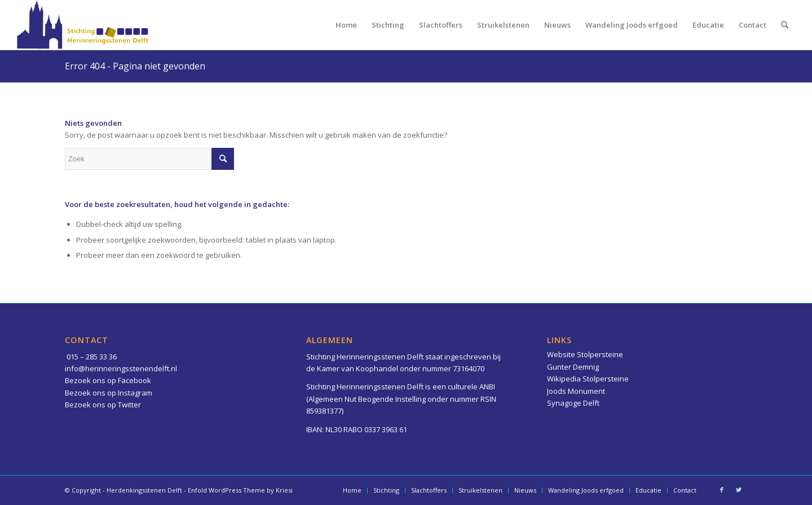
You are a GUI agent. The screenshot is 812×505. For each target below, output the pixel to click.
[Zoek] (785, 25)
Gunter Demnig (573, 367)
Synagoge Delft (573, 403)
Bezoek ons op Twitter (103, 405)
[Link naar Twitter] (739, 490)
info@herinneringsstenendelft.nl (121, 368)
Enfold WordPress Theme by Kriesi (240, 490)
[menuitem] (346, 25)
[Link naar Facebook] (722, 490)
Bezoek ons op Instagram (109, 393)
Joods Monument (576, 391)
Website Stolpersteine (585, 354)
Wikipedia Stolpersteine (588, 379)
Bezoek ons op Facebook (108, 380)
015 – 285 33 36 (92, 357)
